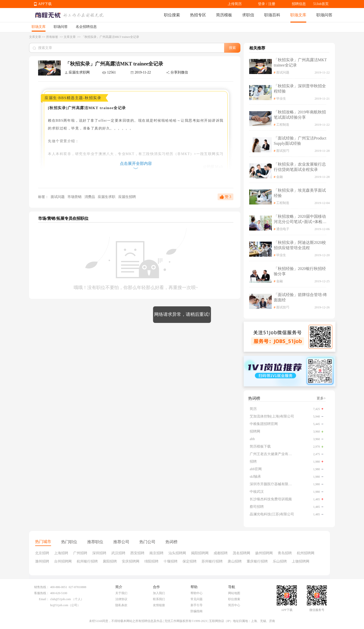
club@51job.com (61, 599)
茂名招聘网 (241, 553)
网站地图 (234, 593)
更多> (321, 398)
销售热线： (42, 587)
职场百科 (272, 15)
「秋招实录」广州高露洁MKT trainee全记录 (300, 62)
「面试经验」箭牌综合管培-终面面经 (300, 297)
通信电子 (283, 229)
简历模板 (224, 15)
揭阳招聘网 (200, 553)
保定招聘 (190, 561)
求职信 (248, 15)
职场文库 (298, 15)
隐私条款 (121, 605)
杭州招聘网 (306, 553)
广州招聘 (80, 553)
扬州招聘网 (264, 553)
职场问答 (324, 15)
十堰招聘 (170, 561)
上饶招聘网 (301, 561)
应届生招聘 (127, 197)
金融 (280, 177)
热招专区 (198, 15)
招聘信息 (299, 4)
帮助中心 (197, 593)
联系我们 (159, 599)
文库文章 (35, 37)
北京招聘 (42, 553)
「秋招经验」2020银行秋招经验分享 (300, 271)
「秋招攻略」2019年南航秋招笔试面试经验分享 (300, 115)
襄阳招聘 (110, 561)
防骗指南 (197, 611)
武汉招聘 (118, 553)
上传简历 (235, 4)
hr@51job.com (59, 605)
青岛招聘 (285, 553)
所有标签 (53, 37)
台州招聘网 (63, 561)
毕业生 (281, 98)
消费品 (90, 197)
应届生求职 (107, 197)
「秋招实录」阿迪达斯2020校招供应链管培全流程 (300, 245)
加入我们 (159, 593)
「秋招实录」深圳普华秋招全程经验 (300, 89)
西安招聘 (137, 553)
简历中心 (234, 605)
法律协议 (121, 599)
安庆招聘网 (131, 561)
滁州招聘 (42, 561)
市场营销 (75, 197)
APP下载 (45, 4)
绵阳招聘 (151, 561)
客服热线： (42, 593)
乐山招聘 (280, 561)
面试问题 (58, 197)
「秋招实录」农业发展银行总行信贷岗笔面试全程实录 (300, 167)
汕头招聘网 (177, 553)
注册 (272, 4)
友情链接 (159, 605)
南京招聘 (156, 553)
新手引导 (197, 605)
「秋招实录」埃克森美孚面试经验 (300, 193)
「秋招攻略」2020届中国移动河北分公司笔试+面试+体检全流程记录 (300, 219)
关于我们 (121, 593)
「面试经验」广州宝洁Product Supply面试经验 (300, 141)
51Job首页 (321, 4)
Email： (44, 599)
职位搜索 (172, 15)
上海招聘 (61, 553)
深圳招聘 (99, 553)
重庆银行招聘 (257, 561)
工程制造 (283, 125)
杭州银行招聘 (87, 561)
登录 (261, 4)
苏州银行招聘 (212, 561)
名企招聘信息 (86, 27)
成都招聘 (221, 553)
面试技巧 (283, 151)
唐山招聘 (235, 561)
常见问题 (197, 599)
